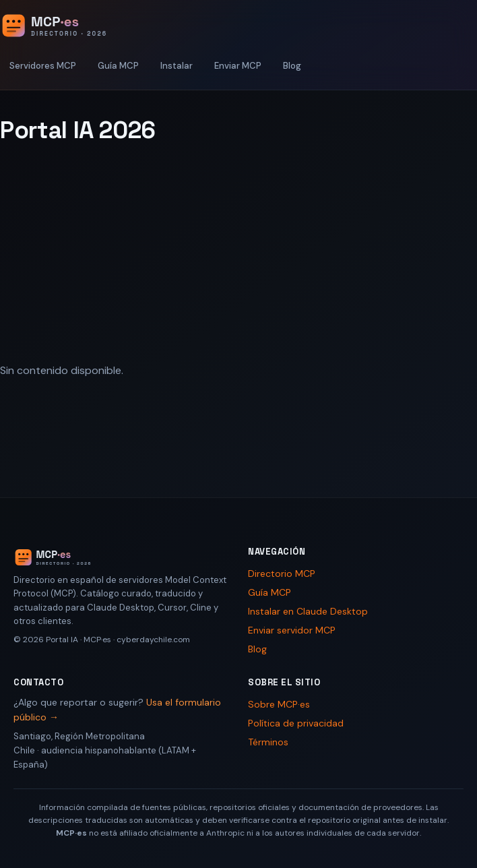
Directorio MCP (282, 573)
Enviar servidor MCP (292, 630)
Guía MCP (118, 66)
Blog (292, 66)
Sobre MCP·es (279, 704)
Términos (268, 742)
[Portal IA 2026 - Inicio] (68, 26)
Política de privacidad (296, 723)
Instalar (177, 66)
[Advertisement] (238, 254)
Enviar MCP (238, 66)
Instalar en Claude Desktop (308, 611)
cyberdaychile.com (153, 640)
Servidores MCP (43, 66)
